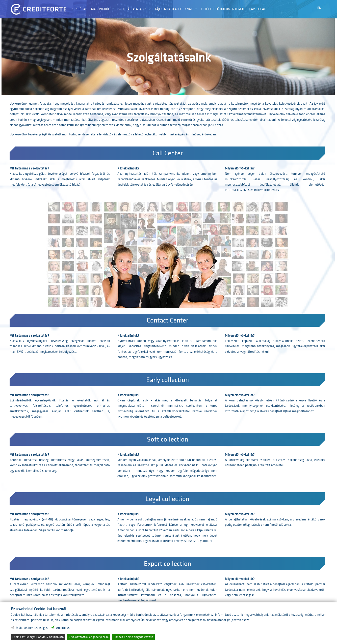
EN (319, 8)
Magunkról (100, 9)
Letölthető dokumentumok (223, 9)
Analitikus (63, 628)
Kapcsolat (257, 9)
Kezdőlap (79, 9)
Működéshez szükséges (32, 628)
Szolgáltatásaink (132, 9)
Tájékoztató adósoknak (174, 9)
